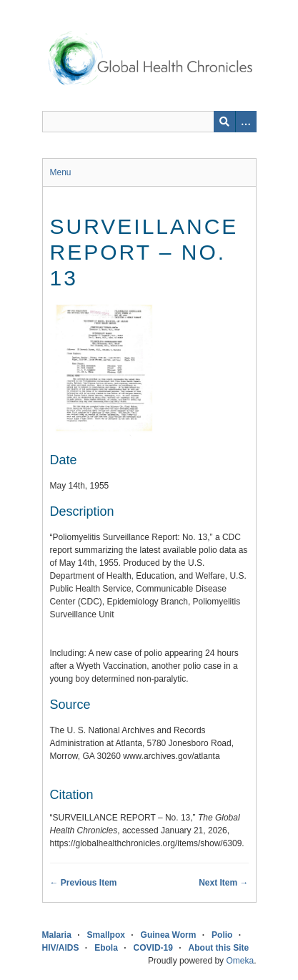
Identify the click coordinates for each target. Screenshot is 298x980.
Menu (61, 172)
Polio (222, 935)
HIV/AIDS (61, 948)
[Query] (149, 122)
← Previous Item (84, 883)
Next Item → (223, 883)
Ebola (106, 948)
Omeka (240, 961)
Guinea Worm (169, 935)
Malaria (57, 935)
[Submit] (224, 122)
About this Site (219, 948)
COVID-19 (153, 948)
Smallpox (106, 935)
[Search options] (246, 122)
